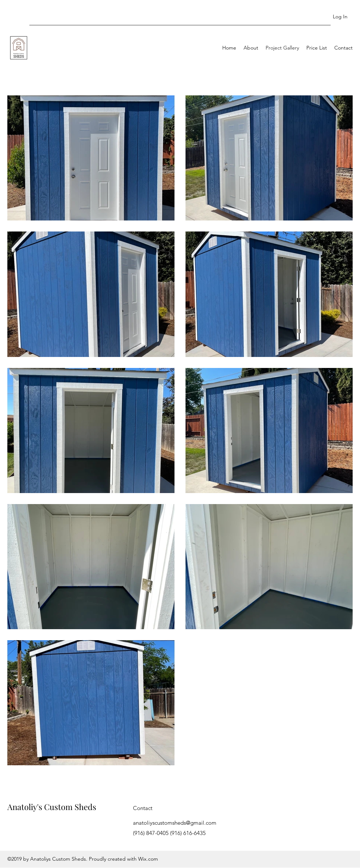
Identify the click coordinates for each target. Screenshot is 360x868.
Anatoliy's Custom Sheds (52, 807)
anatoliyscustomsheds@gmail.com (175, 823)
